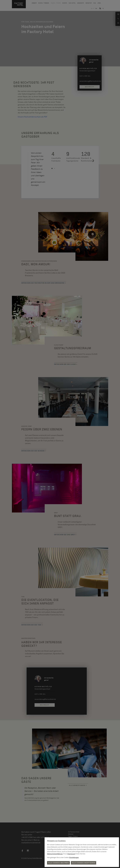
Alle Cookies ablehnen (58, 863)
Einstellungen (74, 858)
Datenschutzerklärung (55, 854)
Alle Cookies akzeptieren (84, 863)
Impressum (71, 854)
